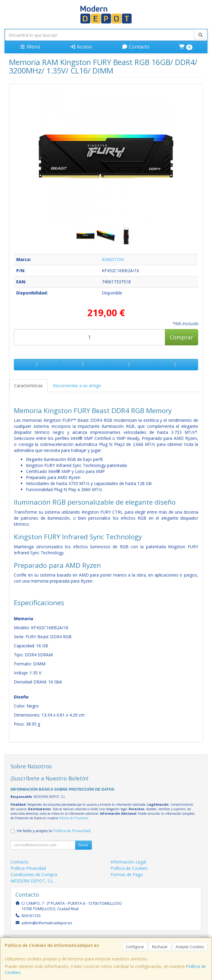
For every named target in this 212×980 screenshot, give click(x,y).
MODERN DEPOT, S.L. (32, 881)
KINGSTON (113, 259)
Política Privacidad (28, 868)
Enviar (83, 845)
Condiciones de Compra (34, 874)
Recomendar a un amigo (77, 386)
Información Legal (128, 862)
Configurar (135, 947)
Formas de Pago (127, 874)
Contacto (136, 47)
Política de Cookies (129, 868)
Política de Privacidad (74, 818)
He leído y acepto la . (54, 831)
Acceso (81, 47)
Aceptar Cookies (190, 947)
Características (28, 386)
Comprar (181, 337)
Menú (30, 47)
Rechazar (160, 947)
